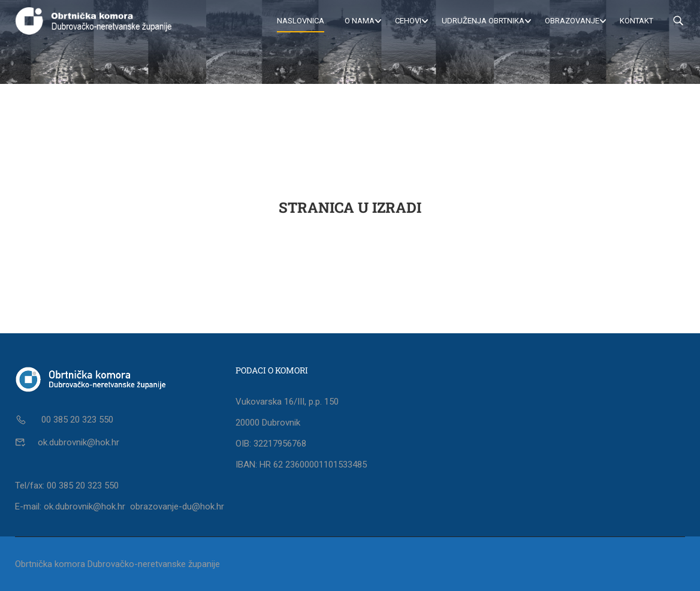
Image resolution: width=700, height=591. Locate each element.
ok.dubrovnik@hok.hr (79, 442)
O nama (360, 21)
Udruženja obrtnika (483, 21)
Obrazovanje (572, 21)
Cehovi (408, 21)
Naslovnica (301, 21)
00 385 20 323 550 (76, 420)
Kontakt (636, 21)
